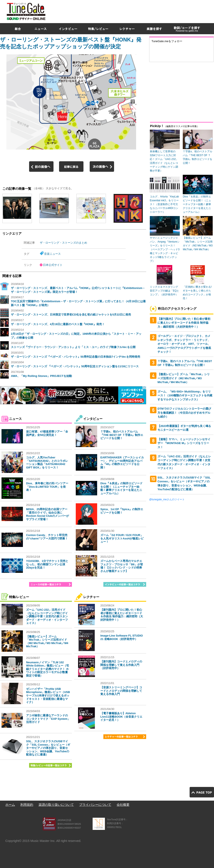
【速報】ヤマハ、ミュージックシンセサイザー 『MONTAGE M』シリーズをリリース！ (184, 443)
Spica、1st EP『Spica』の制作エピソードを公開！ (122, 511)
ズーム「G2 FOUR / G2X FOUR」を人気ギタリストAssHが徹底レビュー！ (122, 538)
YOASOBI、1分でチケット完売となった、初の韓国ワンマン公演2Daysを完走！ (47, 564)
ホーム (10, 805)
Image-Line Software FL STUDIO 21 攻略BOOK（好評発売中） (122, 637)
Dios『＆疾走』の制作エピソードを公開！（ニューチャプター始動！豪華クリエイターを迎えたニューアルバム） (121, 488)
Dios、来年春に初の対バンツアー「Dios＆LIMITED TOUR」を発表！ (47, 487)
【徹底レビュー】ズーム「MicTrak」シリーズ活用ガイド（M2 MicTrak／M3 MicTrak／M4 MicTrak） (47, 641)
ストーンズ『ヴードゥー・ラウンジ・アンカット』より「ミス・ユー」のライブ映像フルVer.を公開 (73, 347)
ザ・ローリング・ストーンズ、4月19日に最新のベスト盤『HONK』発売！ (58, 324)
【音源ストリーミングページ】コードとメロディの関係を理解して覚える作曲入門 (121, 691)
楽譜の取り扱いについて (56, 805)
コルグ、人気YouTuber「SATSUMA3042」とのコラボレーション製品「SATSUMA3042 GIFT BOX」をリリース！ (47, 462)
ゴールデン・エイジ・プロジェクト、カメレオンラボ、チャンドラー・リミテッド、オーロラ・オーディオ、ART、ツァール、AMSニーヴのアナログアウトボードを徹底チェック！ (184, 344)
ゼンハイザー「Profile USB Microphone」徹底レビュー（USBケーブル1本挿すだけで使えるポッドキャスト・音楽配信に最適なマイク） (48, 695)
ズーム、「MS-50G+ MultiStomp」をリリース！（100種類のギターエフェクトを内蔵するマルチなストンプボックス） (185, 395)
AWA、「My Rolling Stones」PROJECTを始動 (41, 376)
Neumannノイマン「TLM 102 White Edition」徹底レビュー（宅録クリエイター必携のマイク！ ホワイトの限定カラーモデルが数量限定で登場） (48, 669)
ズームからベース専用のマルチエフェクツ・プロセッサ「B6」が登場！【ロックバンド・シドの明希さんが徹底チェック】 (122, 566)
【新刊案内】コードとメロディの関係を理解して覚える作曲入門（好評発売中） (121, 665)
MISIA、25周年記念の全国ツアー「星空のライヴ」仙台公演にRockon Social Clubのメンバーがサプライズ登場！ (48, 514)
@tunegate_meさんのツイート (167, 499)
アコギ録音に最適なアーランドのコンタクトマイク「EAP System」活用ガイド (48, 719)
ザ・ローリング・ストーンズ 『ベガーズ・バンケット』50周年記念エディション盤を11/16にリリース (75, 366)
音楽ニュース (52, 254)
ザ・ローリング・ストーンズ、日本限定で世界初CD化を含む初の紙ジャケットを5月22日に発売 (71, 315)
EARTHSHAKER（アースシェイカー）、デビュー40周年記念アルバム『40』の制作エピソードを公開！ (122, 462)
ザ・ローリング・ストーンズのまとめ (63, 243)
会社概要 (123, 805)
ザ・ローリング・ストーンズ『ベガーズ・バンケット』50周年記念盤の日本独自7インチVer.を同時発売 (76, 357)
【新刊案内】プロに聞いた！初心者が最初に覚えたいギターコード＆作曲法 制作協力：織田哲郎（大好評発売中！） (122, 615)
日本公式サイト (53, 265)
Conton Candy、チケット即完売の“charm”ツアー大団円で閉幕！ (47, 537)
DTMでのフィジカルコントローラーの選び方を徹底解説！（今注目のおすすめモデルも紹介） (184, 413)
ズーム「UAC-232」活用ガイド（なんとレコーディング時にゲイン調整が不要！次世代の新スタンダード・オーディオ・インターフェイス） (47, 616)
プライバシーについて (95, 805)
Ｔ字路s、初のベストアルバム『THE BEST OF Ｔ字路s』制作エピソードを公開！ (122, 435)
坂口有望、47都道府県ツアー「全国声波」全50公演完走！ (47, 433)
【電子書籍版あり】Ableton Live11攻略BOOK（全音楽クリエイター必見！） (121, 717)
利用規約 (27, 805)
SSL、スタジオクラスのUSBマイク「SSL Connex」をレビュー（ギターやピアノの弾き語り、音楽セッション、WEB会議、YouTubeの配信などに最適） (48, 748)
